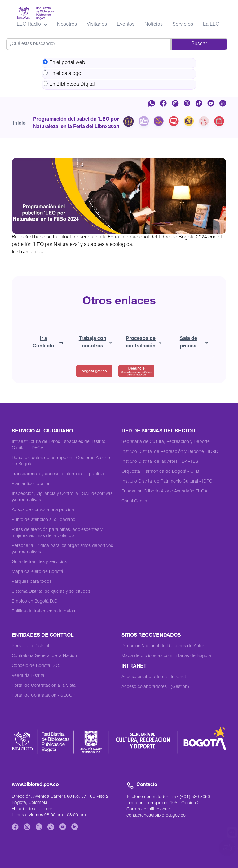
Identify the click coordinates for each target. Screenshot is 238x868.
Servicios (183, 25)
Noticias (154, 25)
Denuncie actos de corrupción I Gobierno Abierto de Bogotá (61, 461)
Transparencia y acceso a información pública (58, 474)
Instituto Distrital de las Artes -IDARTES (160, 462)
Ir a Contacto (48, 343)
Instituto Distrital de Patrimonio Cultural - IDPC (167, 482)
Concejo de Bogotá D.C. (36, 666)
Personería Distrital (30, 646)
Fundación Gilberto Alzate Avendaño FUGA (164, 492)
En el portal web (64, 62)
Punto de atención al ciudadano (44, 520)
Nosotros (67, 25)
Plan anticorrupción (31, 484)
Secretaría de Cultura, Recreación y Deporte (166, 442)
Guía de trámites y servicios (39, 562)
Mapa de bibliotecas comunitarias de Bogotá (166, 656)
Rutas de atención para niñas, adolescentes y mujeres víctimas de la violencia (57, 533)
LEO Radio (32, 25)
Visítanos (97, 25)
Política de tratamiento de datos (43, 612)
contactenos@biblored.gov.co (156, 816)
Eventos (126, 25)
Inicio (19, 124)
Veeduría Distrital (29, 676)
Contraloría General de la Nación (44, 656)
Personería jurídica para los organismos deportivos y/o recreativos (62, 549)
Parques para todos (32, 582)
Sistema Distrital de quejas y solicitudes (51, 592)
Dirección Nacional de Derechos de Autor (163, 646)
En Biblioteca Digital (69, 84)
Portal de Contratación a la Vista (44, 686)
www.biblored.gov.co (35, 785)
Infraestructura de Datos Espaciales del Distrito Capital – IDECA (59, 445)
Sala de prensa (194, 343)
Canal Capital (135, 501)
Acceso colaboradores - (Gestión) (155, 687)
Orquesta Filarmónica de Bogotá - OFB (160, 472)
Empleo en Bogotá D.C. (35, 602)
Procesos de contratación (144, 343)
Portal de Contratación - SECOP (44, 696)
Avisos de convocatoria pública (43, 510)
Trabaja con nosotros (95, 343)
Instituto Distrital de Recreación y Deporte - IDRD (170, 452)
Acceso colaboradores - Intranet (154, 677)
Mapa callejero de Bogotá (37, 572)
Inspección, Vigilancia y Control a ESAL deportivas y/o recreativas (62, 497)
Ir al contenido (28, 252)
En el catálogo (62, 73)
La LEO (211, 25)
